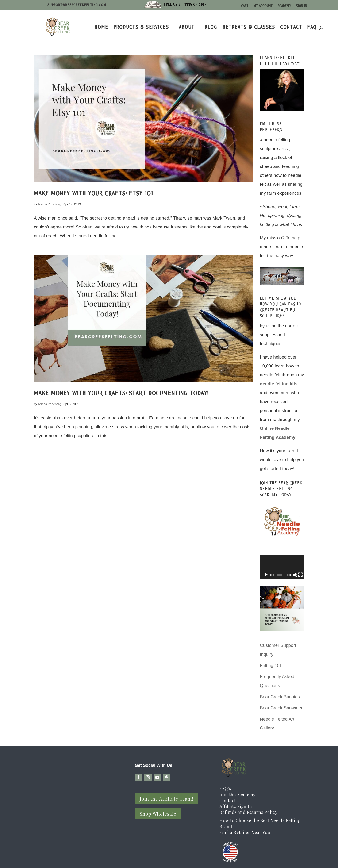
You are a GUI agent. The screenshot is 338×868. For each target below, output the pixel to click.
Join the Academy (238, 795)
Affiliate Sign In (236, 806)
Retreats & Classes (249, 27)
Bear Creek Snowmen (282, 708)
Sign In (301, 6)
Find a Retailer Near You (245, 832)
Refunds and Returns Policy (248, 812)
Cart (245, 6)
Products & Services (141, 27)
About (187, 27)
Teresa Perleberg (49, 204)
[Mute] (295, 575)
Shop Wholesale (158, 814)
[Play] (266, 575)
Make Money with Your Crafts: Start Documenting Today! (121, 393)
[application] (282, 567)
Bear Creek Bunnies (280, 697)
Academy (284, 6)
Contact (291, 27)
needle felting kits (279, 384)
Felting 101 (271, 665)
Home (101, 27)
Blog (211, 27)
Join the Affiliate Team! (167, 799)
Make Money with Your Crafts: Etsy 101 (93, 193)
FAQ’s (225, 788)
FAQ (312, 27)
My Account (263, 6)
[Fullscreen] (300, 575)
